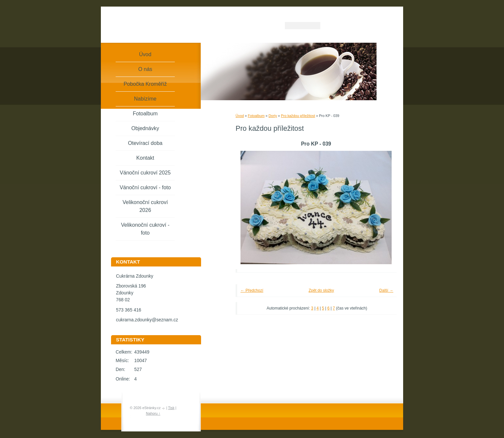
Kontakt (145, 158)
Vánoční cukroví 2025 (145, 173)
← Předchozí (252, 290)
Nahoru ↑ (153, 413)
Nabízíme (145, 99)
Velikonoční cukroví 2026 (145, 206)
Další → (386, 290)
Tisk (171, 408)
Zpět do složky (321, 290)
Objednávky (145, 128)
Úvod (240, 116)
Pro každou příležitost (298, 116)
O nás (145, 69)
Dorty (273, 116)
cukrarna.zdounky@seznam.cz (147, 320)
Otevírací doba (145, 143)
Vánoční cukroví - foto (145, 187)
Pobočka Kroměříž (145, 84)
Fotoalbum (256, 116)
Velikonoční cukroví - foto (145, 229)
